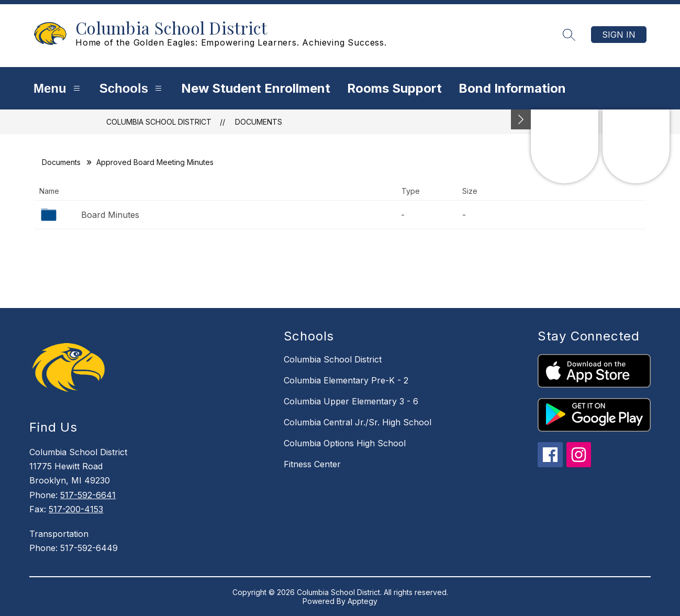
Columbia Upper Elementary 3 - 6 (351, 401)
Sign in (619, 35)
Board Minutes (110, 215)
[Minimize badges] (521, 119)
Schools (132, 88)
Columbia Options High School (345, 443)
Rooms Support (394, 88)
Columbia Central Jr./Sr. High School (358, 422)
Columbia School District (159, 122)
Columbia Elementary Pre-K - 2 (346, 380)
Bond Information (512, 88)
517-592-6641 (88, 495)
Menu (58, 88)
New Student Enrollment (256, 88)
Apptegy (363, 601)
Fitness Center (312, 464)
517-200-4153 (76, 509)
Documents (259, 122)
